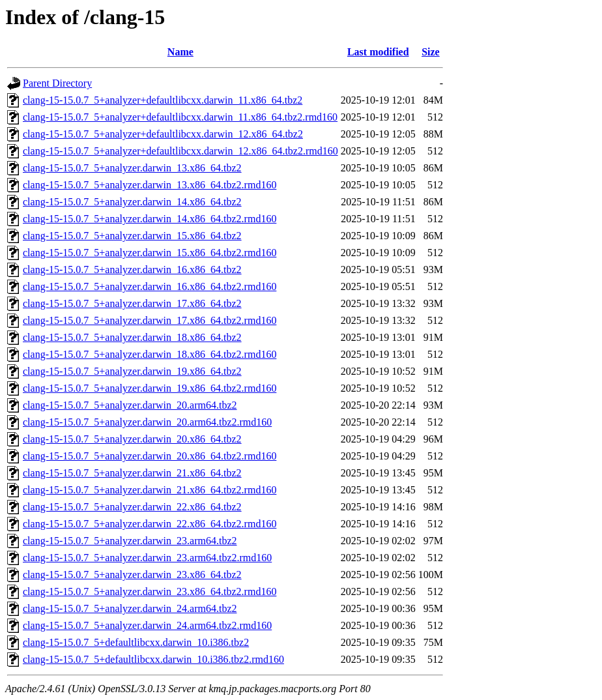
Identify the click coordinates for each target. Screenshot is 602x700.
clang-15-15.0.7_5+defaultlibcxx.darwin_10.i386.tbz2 (136, 642)
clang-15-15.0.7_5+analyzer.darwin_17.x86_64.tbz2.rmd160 (150, 320)
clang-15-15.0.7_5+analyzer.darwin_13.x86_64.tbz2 (132, 168)
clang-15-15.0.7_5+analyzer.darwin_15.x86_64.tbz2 (132, 236)
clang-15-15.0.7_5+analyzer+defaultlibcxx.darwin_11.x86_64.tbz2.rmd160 (180, 117)
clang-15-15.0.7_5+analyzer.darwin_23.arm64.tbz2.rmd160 (147, 558)
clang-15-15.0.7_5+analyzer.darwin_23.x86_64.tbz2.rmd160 (150, 591)
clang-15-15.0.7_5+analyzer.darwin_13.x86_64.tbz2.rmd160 (150, 185)
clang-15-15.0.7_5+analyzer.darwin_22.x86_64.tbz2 (132, 507)
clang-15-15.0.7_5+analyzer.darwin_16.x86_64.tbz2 (132, 270)
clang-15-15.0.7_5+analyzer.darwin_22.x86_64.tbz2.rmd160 (150, 524)
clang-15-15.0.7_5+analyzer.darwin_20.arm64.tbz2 (130, 405)
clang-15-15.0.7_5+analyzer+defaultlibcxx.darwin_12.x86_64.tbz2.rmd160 (180, 151)
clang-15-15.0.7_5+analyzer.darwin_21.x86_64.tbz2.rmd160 (150, 490)
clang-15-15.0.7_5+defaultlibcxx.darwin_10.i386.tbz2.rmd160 (153, 659)
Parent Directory (57, 83)
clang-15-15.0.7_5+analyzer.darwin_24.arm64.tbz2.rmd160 (147, 625)
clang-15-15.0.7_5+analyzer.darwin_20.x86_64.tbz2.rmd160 (150, 456)
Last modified (378, 52)
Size (431, 52)
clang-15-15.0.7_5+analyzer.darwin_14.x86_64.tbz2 (132, 202)
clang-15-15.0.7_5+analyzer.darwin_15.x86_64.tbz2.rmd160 (150, 253)
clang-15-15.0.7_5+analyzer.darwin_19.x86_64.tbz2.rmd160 (150, 388)
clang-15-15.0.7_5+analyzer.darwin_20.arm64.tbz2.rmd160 (147, 422)
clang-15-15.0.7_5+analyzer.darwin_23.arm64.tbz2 (130, 541)
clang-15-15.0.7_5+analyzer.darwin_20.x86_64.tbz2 (132, 439)
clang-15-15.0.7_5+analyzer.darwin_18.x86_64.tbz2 (132, 337)
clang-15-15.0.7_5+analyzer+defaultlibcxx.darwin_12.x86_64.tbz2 (163, 134)
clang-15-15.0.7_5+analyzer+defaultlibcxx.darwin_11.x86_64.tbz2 (163, 100)
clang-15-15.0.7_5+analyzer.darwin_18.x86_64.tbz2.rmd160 (150, 354)
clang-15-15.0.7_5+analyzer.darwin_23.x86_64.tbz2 (132, 575)
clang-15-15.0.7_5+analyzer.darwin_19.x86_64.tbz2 (132, 371)
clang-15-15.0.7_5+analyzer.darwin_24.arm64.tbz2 (130, 608)
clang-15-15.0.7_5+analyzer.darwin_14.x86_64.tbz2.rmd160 (150, 219)
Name (180, 52)
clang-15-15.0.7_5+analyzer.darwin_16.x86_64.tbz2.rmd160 (150, 286)
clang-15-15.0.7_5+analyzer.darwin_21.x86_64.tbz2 (132, 473)
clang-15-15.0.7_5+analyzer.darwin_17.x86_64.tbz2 (132, 303)
